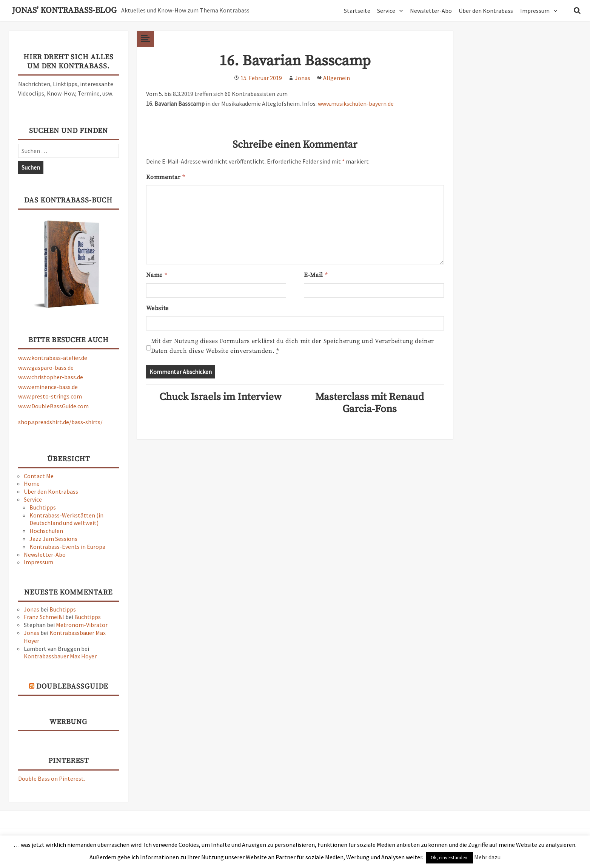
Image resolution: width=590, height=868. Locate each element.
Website (157, 308)
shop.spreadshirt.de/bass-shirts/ (60, 422)
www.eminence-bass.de (48, 387)
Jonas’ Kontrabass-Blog (64, 11)
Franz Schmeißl (44, 617)
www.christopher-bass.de (51, 377)
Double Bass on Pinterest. (52, 778)
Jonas (32, 609)
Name (157, 275)
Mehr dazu (487, 857)
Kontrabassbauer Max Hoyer (60, 656)
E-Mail (316, 275)
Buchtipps (43, 507)
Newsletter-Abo (431, 11)
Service (386, 11)
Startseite (357, 11)
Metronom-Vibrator (82, 625)
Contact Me (39, 476)
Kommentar (166, 177)
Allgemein (337, 78)
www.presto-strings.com (50, 396)
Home (32, 483)
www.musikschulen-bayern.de (356, 103)
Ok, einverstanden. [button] (450, 858)
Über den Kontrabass (486, 11)
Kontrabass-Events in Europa (67, 547)
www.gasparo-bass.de (46, 368)
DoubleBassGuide (72, 687)
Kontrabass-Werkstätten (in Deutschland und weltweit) (66, 519)
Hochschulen (46, 531)
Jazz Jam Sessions (53, 539)
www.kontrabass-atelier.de (53, 358)
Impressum (535, 11)
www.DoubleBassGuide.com (53, 406)
